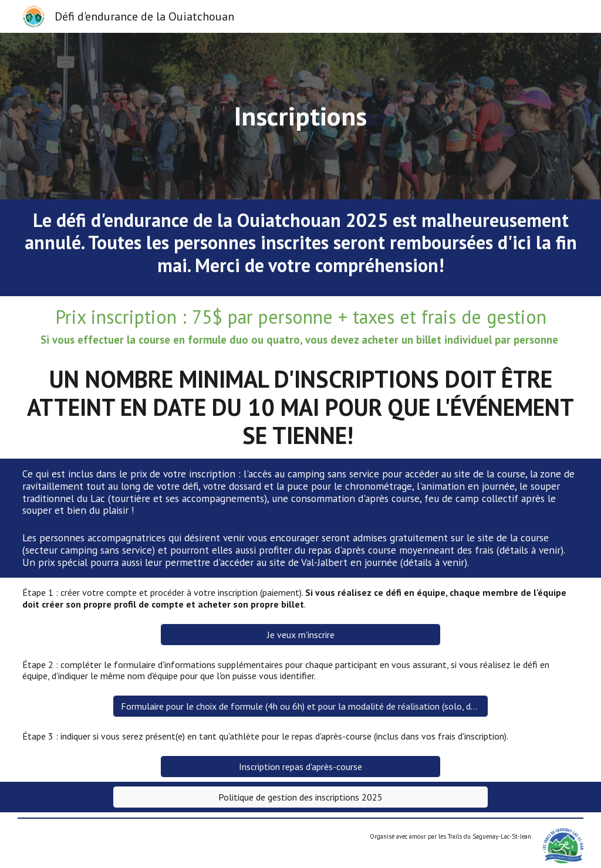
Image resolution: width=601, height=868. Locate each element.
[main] (300, 116)
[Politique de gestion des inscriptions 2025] (300, 797)
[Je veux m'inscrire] (300, 635)
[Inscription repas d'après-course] (300, 767)
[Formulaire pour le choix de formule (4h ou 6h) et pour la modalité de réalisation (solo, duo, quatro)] (300, 706)
